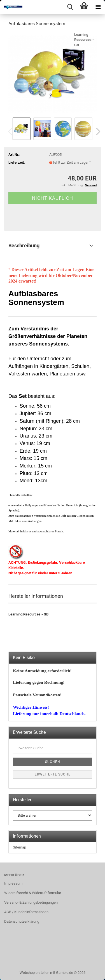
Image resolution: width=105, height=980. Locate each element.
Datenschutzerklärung (22, 921)
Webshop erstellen (34, 973)
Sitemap (19, 847)
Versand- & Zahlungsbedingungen (31, 902)
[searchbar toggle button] (70, 7)
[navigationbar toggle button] (98, 7)
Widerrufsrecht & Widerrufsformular (33, 893)
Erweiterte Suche (53, 774)
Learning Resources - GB (84, 40)
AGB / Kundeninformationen (26, 912)
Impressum (13, 883)
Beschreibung (24, 245)
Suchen (53, 762)
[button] (97, 131)
